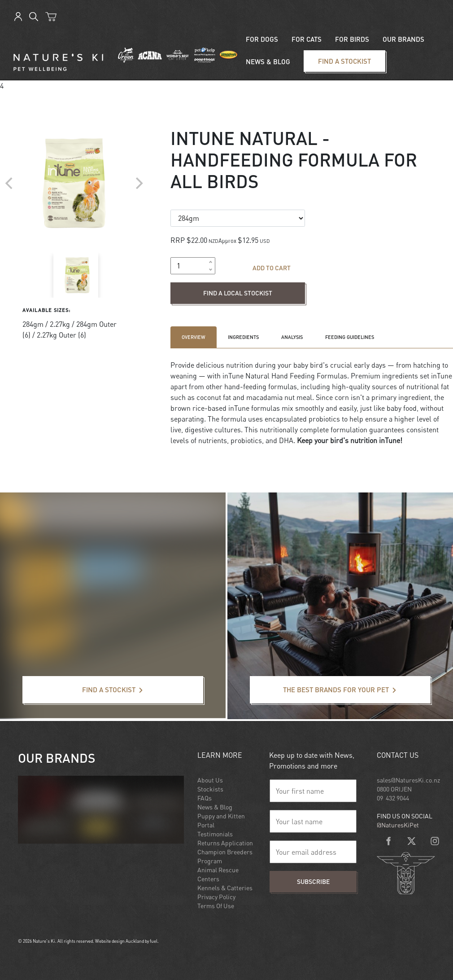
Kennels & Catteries (225, 888)
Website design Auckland (120, 941)
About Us (210, 780)
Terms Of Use (216, 906)
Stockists (210, 789)
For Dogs (262, 39)
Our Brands (403, 39)
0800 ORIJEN (394, 789)
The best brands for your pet (294, 681)
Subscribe (313, 881)
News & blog (268, 62)
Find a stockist (320, 56)
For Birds (352, 39)
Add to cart (272, 268)
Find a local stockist (202, 288)
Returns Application (225, 843)
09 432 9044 (393, 798)
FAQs (205, 798)
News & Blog (215, 807)
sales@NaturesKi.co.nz (408, 780)
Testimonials (215, 834)
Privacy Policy (216, 897)
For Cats (307, 39)
